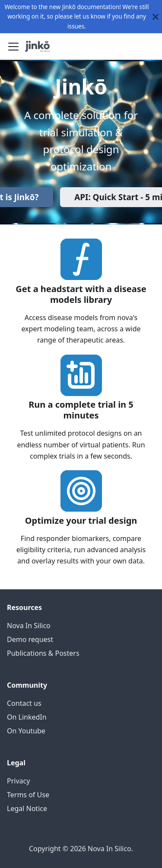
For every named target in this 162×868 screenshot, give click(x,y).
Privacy (18, 781)
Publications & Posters (43, 653)
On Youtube (26, 731)
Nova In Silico (29, 626)
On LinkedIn (27, 717)
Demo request (30, 639)
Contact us (24, 703)
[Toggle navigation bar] (13, 47)
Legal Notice (27, 808)
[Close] (156, 17)
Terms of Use (28, 795)
